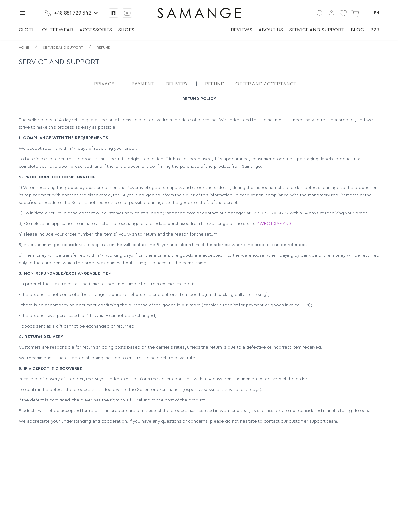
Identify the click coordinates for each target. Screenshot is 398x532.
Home (24, 48)
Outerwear (58, 30)
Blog (357, 30)
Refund (104, 48)
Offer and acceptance (266, 84)
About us (271, 30)
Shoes (126, 30)
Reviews (241, 30)
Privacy (104, 84)
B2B (375, 30)
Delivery (177, 84)
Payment (143, 84)
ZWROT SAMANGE (275, 224)
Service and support (317, 30)
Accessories (96, 30)
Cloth (27, 30)
